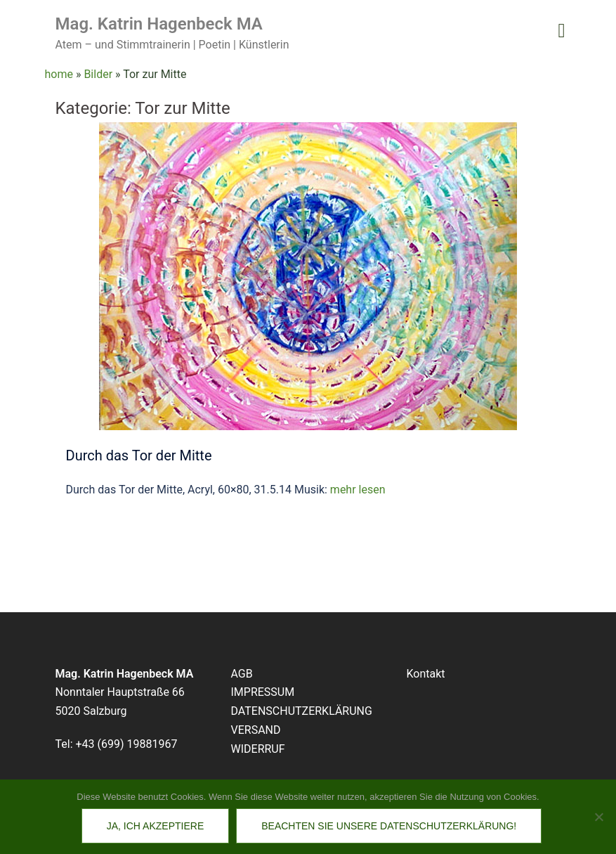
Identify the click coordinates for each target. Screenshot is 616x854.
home (59, 74)
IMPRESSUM (263, 692)
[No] (598, 817)
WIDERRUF (258, 749)
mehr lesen (358, 490)
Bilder (98, 74)
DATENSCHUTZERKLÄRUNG (302, 711)
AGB (242, 674)
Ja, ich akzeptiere (155, 826)
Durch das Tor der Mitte (139, 455)
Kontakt (426, 674)
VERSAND (256, 730)
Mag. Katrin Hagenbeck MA (159, 24)
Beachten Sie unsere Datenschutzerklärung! (389, 826)
